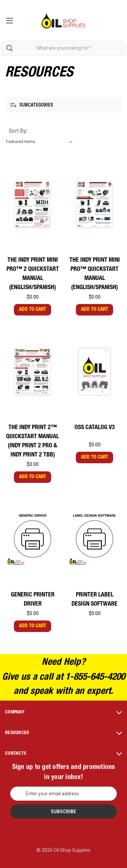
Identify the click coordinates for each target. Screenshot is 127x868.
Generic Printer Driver (33, 600)
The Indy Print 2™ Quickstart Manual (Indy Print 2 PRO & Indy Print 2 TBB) (33, 441)
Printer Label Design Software (94, 600)
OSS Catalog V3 (95, 428)
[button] (63, 105)
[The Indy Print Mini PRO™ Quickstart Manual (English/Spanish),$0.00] (94, 204)
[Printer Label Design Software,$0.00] (94, 539)
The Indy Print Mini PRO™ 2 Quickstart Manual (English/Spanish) (33, 274)
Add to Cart (33, 310)
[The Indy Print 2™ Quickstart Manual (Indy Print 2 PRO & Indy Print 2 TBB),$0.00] (33, 371)
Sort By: (18, 132)
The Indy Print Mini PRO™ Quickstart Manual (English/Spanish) (95, 274)
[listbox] (41, 142)
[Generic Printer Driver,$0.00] (33, 539)
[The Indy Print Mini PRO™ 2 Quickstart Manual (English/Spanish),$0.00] (33, 204)
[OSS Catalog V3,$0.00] (94, 371)
